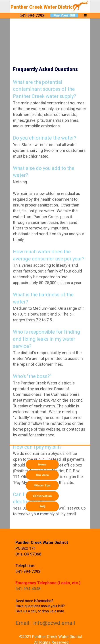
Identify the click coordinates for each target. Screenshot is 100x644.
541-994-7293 (28, 571)
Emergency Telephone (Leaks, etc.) (48, 583)
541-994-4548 (28, 589)
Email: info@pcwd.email (45, 623)
